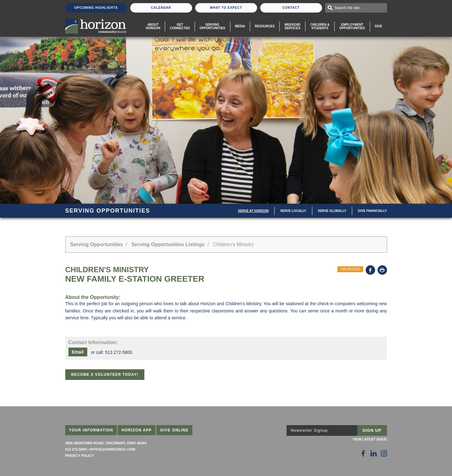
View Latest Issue (370, 439)
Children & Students (320, 26)
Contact (291, 8)
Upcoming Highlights (96, 8)
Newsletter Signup (309, 430)
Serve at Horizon (253, 211)
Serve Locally (293, 211)
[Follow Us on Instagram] (384, 453)
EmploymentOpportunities (352, 26)
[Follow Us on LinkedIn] (374, 453)
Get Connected (180, 26)
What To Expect (226, 8)
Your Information (91, 430)
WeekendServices (292, 26)
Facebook (370, 270)
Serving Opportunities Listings (168, 244)
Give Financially (372, 211)
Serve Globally (332, 211)
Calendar (161, 8)
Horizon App (137, 430)
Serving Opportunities (213, 26)
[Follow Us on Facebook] (363, 453)
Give (379, 26)
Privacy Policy (80, 456)
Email (78, 352)
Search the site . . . (350, 8)
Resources (265, 26)
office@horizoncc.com (112, 449)
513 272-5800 (76, 449)
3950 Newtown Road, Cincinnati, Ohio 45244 (106, 443)
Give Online (174, 430)
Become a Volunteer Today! (105, 375)
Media (240, 26)
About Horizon (153, 26)
